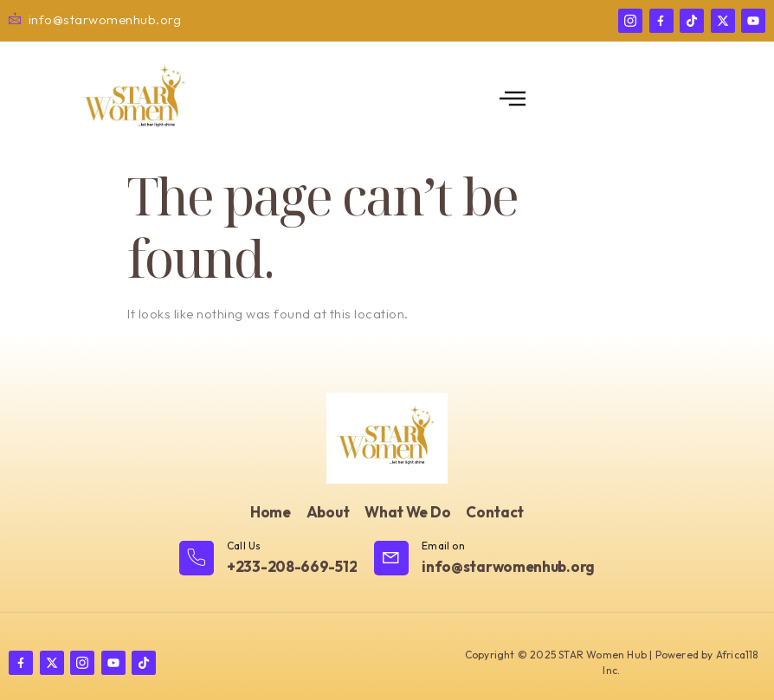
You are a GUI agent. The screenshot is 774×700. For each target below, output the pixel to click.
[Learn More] (268, 559)
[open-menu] (513, 99)
